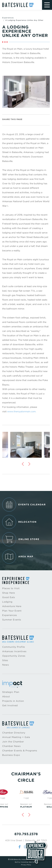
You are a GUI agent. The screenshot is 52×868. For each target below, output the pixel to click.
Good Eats (9, 597)
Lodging (7, 602)
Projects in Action (13, 701)
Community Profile (14, 647)
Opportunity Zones (14, 656)
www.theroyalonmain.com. (22, 412)
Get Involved (10, 705)
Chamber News (11, 746)
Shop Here (9, 593)
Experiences (8, 18)
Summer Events (12, 620)
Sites (5, 660)
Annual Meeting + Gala (16, 737)
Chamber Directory (14, 733)
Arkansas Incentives (14, 651)
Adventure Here (12, 606)
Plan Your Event (12, 611)
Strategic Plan (11, 692)
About (6, 697)
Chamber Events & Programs (20, 751)
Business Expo (11, 755)
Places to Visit (11, 588)
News (6, 665)
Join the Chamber (13, 742)
